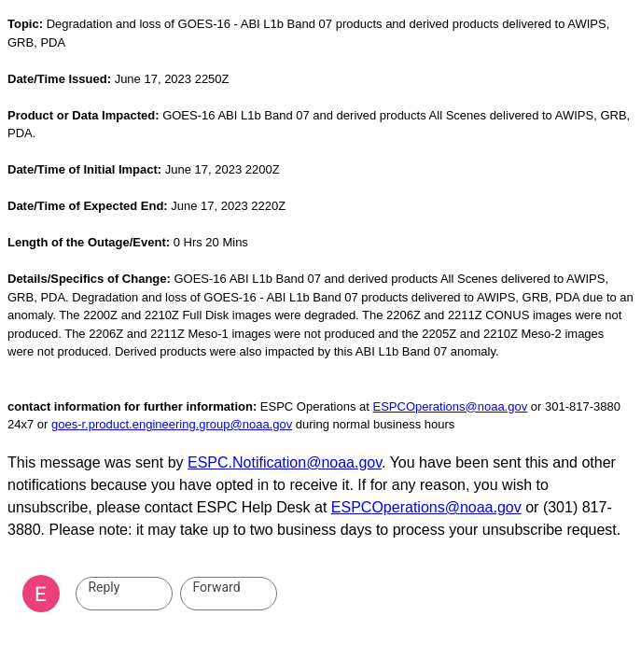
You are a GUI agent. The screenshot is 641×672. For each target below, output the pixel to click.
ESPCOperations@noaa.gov (451, 406)
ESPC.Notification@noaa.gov (285, 462)
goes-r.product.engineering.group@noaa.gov (172, 424)
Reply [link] (104, 587)
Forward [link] (216, 587)
